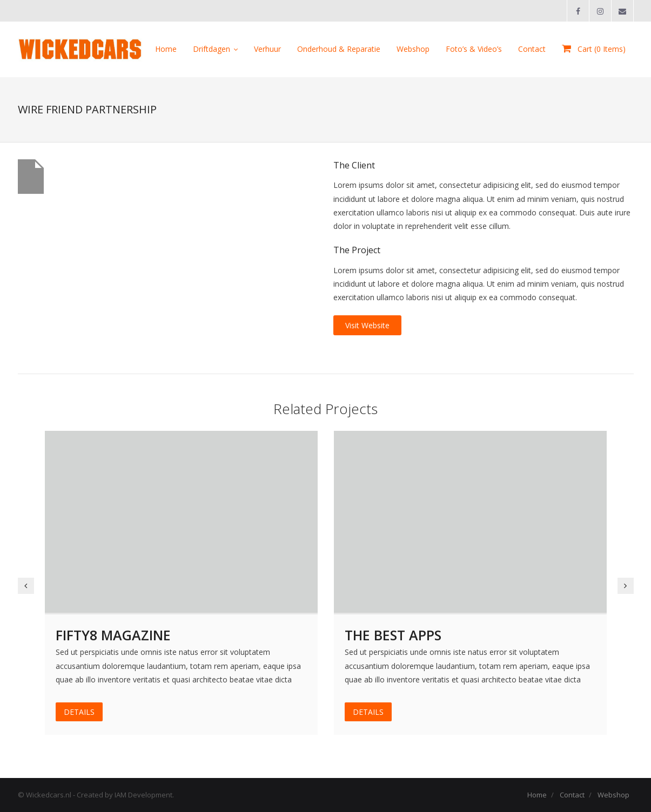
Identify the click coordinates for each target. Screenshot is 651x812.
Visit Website (367, 325)
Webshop (613, 795)
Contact (572, 795)
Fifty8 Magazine (113, 635)
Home (537, 795)
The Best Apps (393, 635)
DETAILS (79, 712)
